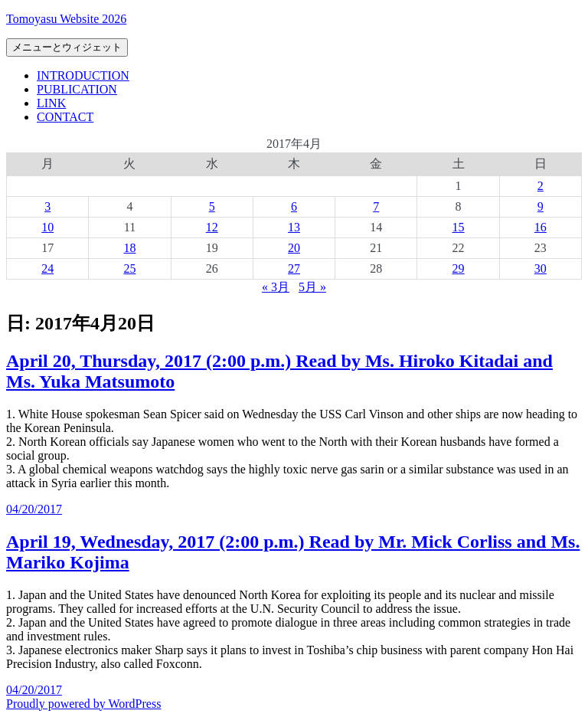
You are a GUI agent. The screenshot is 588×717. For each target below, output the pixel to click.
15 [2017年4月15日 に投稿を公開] (459, 227)
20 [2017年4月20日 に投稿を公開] (294, 248)
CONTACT (65, 117)
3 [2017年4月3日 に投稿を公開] (47, 206)
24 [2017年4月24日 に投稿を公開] (47, 268)
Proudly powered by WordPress (83, 704)
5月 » (312, 287)
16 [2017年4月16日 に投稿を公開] (541, 227)
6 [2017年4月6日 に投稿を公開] (294, 206)
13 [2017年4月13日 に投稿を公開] (294, 227)
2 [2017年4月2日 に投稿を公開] (541, 186)
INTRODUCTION (83, 75)
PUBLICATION (77, 89)
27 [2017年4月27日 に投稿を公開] (294, 268)
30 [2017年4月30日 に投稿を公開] (541, 268)
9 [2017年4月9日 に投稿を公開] (541, 206)
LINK (51, 103)
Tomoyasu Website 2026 (66, 19)
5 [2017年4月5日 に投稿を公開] (212, 206)
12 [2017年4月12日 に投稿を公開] (212, 227)
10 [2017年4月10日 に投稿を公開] (47, 227)
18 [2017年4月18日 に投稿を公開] (129, 248)
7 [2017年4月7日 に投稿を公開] (376, 206)
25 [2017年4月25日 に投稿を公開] (129, 268)
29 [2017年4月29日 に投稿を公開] (459, 268)
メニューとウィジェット (67, 47)
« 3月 (276, 287)
